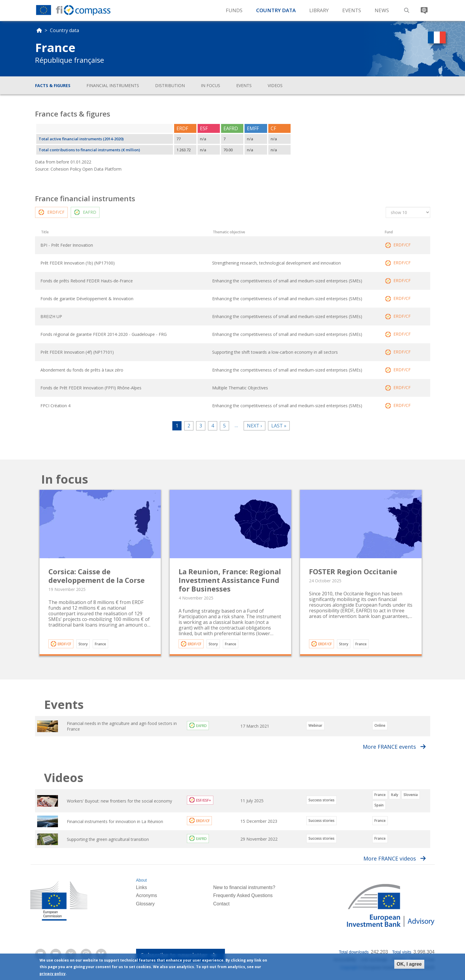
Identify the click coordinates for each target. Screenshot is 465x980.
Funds (234, 10)
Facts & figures (53, 85)
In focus (211, 85)
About (141, 880)
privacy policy (53, 974)
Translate (423, 8)
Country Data (276, 10)
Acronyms (146, 895)
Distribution (170, 85)
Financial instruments (113, 85)
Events (352, 10)
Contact (221, 904)
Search (406, 8)
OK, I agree (409, 964)
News (382, 10)
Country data (64, 30)
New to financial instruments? (244, 887)
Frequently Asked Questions (243, 895)
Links (141, 887)
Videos (275, 85)
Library (319, 10)
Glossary (145, 904)
